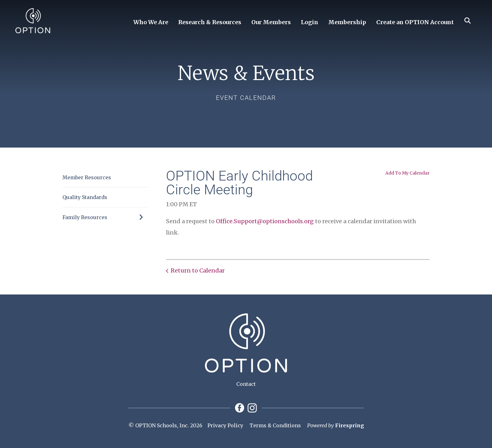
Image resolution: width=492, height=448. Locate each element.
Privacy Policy (225, 425)
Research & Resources (210, 22)
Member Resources (87, 177)
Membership (347, 22)
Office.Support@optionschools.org (265, 221)
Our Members (271, 22)
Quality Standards (85, 197)
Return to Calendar (198, 270)
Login (310, 22)
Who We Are (151, 22)
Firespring (350, 425)
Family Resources (106, 217)
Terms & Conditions (275, 425)
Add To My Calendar (407, 173)
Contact (246, 384)
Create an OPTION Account (415, 22)
